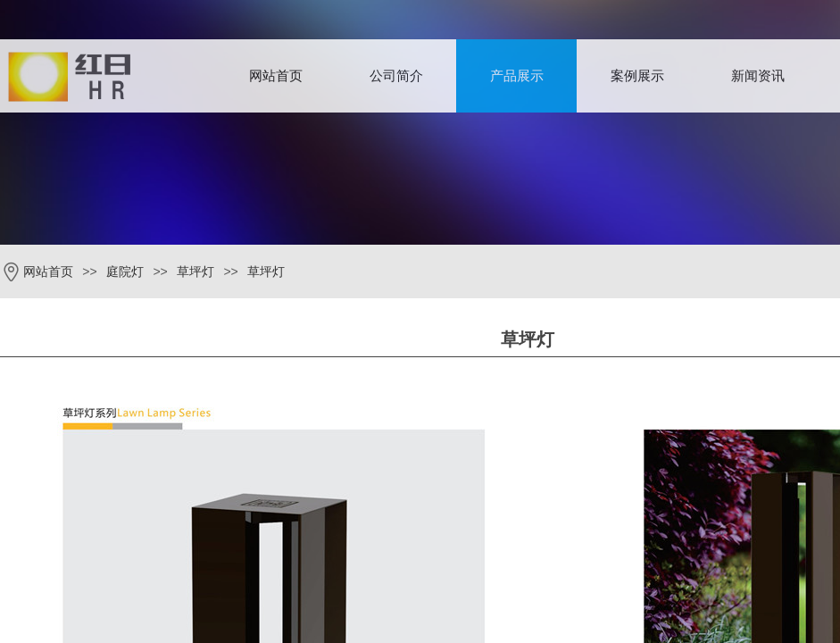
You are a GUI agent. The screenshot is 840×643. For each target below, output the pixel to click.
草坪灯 (195, 272)
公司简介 (396, 76)
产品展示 (517, 76)
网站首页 (276, 76)
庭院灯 (125, 272)
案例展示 (637, 76)
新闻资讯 (758, 76)
